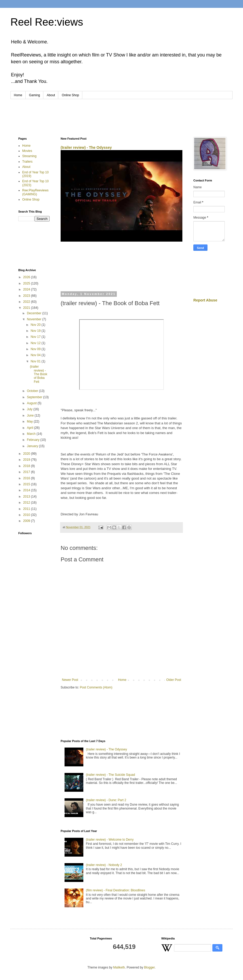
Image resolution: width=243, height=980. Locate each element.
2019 (27, 460)
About (51, 95)
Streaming (29, 156)
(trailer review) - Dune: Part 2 (106, 800)
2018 (27, 466)
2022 (27, 302)
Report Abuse (205, 300)
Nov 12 (36, 343)
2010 (27, 515)
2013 (27, 497)
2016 (27, 478)
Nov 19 (36, 331)
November (35, 319)
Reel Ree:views (47, 22)
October (33, 391)
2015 (27, 484)
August (32, 403)
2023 (27, 296)
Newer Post (70, 680)
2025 (27, 283)
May (30, 421)
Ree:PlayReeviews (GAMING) (35, 192)
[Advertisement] (121, 113)
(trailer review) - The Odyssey (86, 147)
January (33, 446)
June (31, 415)
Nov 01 (36, 361)
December (35, 313)
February (34, 440)
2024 (27, 289)
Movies (27, 151)
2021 (27, 308)
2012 (27, 503)
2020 (27, 454)
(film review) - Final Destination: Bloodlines (116, 890)
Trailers (27, 162)
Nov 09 (36, 349)
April (30, 428)
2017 (27, 472)
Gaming (34, 95)
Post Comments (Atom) (96, 687)
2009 (27, 521)
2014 (27, 490)
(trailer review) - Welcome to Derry (110, 840)
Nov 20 (36, 325)
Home (18, 95)
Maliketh (119, 967)
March (32, 434)
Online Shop (70, 95)
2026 (27, 277)
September (35, 397)
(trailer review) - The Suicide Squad (111, 775)
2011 (27, 509)
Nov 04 (36, 355)
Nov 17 (36, 337)
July (30, 409)
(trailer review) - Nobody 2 (104, 865)
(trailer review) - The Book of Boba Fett (38, 374)
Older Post (174, 680)
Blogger (149, 967)
